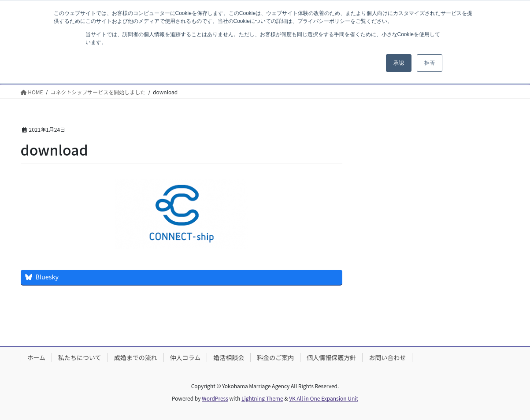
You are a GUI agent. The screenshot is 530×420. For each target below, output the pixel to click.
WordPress (215, 398)
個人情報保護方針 (331, 357)
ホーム (37, 357)
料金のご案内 (275, 357)
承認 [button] (399, 63)
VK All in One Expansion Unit (324, 398)
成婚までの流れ (136, 357)
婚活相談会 (229, 357)
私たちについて (80, 357)
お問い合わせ (387, 357)
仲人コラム (185, 357)
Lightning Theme (262, 398)
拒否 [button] (430, 63)
